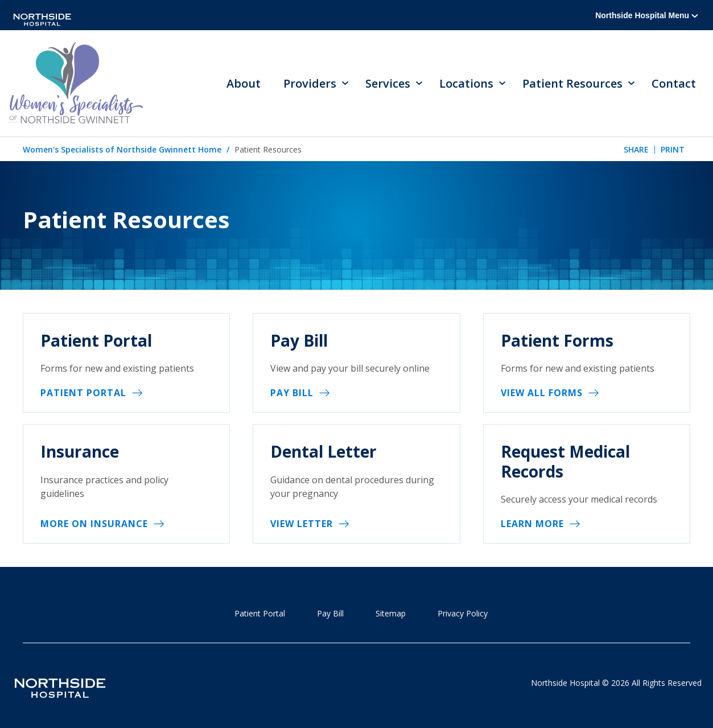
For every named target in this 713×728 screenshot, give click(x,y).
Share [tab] (636, 149)
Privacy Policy (463, 613)
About (244, 83)
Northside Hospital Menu (647, 15)
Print (673, 149)
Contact (674, 83)
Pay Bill (292, 393)
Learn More (532, 524)
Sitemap (391, 613)
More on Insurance (94, 524)
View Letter (302, 524)
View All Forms (542, 393)
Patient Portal (83, 393)
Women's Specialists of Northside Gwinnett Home (122, 149)
